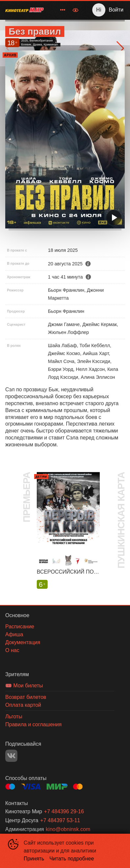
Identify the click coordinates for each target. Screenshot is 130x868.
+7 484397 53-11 (60, 820)
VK (11, 756)
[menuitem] (63, 10)
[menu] (59, 10)
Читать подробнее (72, 859)
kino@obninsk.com (68, 829)
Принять (34, 859)
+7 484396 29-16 (64, 811)
